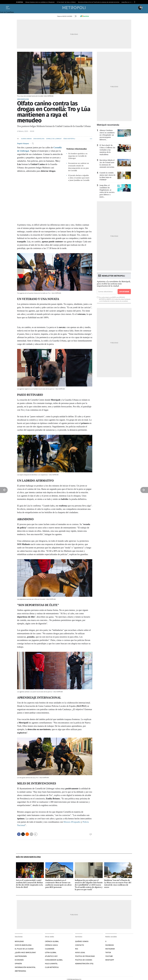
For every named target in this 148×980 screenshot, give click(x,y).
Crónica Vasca (51, 945)
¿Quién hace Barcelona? (25, 952)
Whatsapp (110, 960)
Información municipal (25, 967)
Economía (19, 960)
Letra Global (51, 952)
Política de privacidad (85, 956)
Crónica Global (52, 941)
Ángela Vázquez (23, 143)
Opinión (18, 964)
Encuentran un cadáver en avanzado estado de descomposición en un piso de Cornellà (79, 167)
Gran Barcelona (23, 99)
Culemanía (50, 949)
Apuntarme (124, 292)
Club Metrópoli (52, 967)
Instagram (110, 949)
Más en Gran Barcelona (28, 857)
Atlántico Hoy (51, 956)
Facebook (110, 945)
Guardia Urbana (26, 139)
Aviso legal (80, 952)
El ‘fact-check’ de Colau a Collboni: (66, 2)
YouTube (109, 956)
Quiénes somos (82, 941)
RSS (77, 949)
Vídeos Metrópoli (69, 139)
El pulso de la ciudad (24, 949)
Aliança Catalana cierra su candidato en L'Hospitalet (40, 2)
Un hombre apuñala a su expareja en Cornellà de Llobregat (78, 156)
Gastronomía (21, 956)
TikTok (108, 952)
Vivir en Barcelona (23, 945)
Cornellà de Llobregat (54, 139)
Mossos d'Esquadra (72, 822)
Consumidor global (54, 960)
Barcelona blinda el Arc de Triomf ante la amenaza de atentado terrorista (99, 2)
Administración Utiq (84, 964)
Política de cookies (84, 960)
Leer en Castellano (7, 12)
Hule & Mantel (51, 964)
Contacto (80, 945)
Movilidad (19, 941)
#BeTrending (20, 971)
